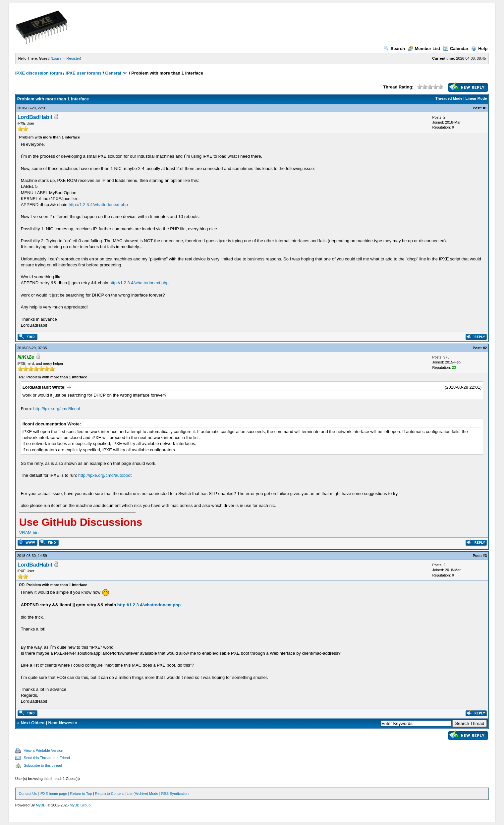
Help (479, 49)
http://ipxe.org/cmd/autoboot (105, 475)
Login (56, 58)
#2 (485, 348)
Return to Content (109, 794)
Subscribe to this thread (43, 765)
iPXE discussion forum (39, 73)
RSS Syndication (175, 794)
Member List (424, 49)
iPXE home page (54, 794)
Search (394, 49)
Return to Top (81, 794)
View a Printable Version (44, 750)
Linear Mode (476, 98)
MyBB (41, 805)
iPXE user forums (84, 73)
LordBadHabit (35, 117)
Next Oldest (32, 723)
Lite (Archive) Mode (142, 794)
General (113, 73)
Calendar (456, 49)
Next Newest (61, 723)
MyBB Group (80, 805)
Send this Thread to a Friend (47, 758)
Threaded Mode (449, 98)
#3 (485, 556)
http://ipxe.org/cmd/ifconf (57, 409)
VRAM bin (29, 533)
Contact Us (28, 794)
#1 (485, 108)
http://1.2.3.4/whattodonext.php (98, 205)
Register (73, 58)
